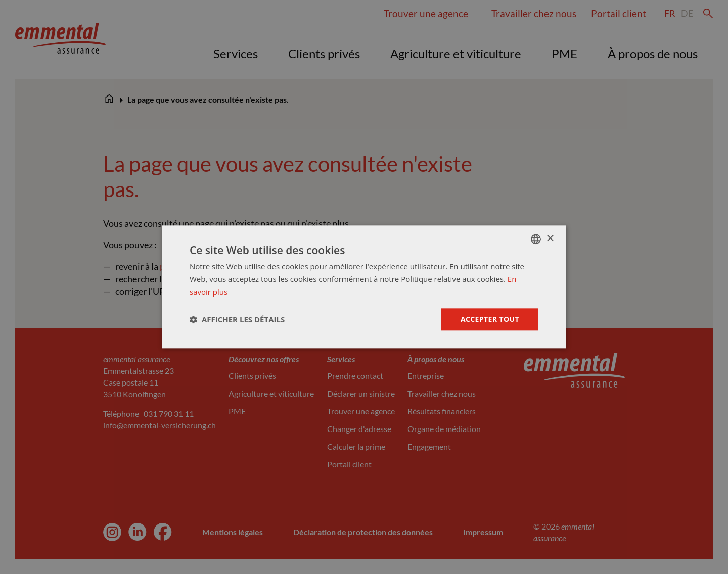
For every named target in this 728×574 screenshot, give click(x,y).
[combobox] (536, 239)
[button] (237, 319)
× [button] (550, 239)
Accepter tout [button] (490, 319)
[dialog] (364, 287)
